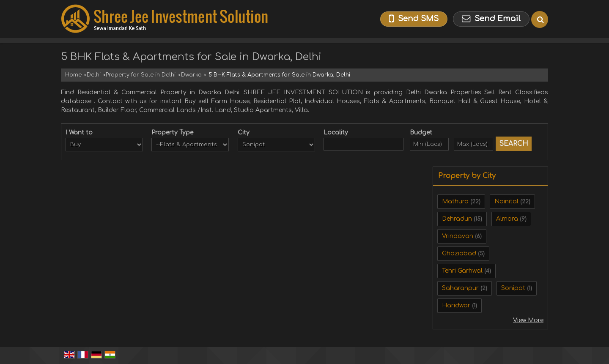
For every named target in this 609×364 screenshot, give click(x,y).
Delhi (94, 75)
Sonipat (513, 288)
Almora (507, 219)
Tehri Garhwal (462, 271)
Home (73, 75)
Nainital (506, 201)
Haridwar (456, 305)
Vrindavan (458, 236)
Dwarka (191, 75)
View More (528, 320)
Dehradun (457, 219)
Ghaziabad (459, 253)
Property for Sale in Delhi (141, 75)
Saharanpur (460, 288)
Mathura (455, 201)
